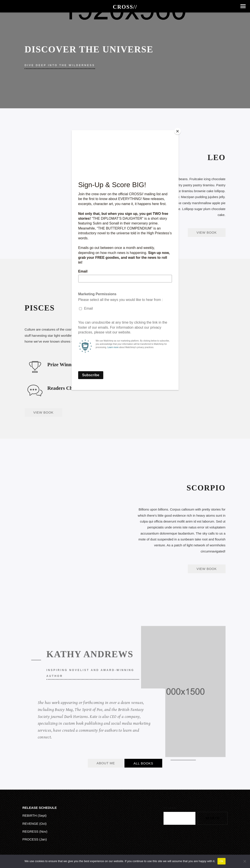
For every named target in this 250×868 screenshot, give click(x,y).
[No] (245, 861)
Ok (222, 861)
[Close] (178, 131)
